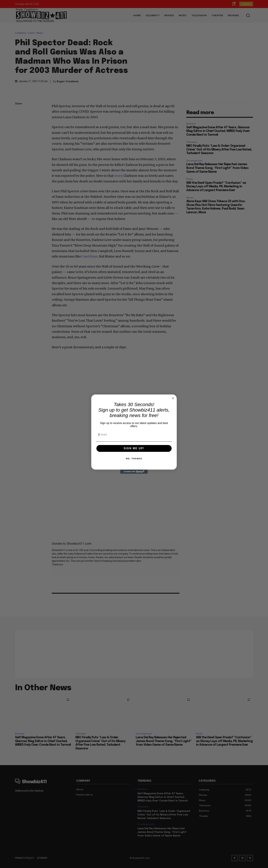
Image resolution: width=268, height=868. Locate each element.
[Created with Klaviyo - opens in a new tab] (134, 472)
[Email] (134, 435)
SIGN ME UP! (134, 448)
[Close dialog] (173, 398)
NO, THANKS (134, 459)
